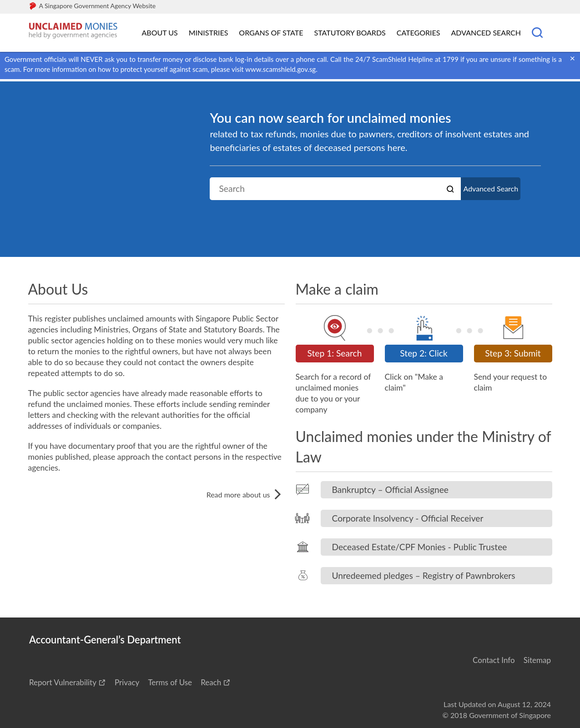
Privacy (127, 682)
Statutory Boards (350, 33)
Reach (211, 682)
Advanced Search (486, 33)
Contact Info (494, 660)
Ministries (209, 33)
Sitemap (537, 660)
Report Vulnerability (63, 682)
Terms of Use (170, 682)
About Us (160, 33)
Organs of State (271, 33)
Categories (419, 33)
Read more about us (246, 494)
